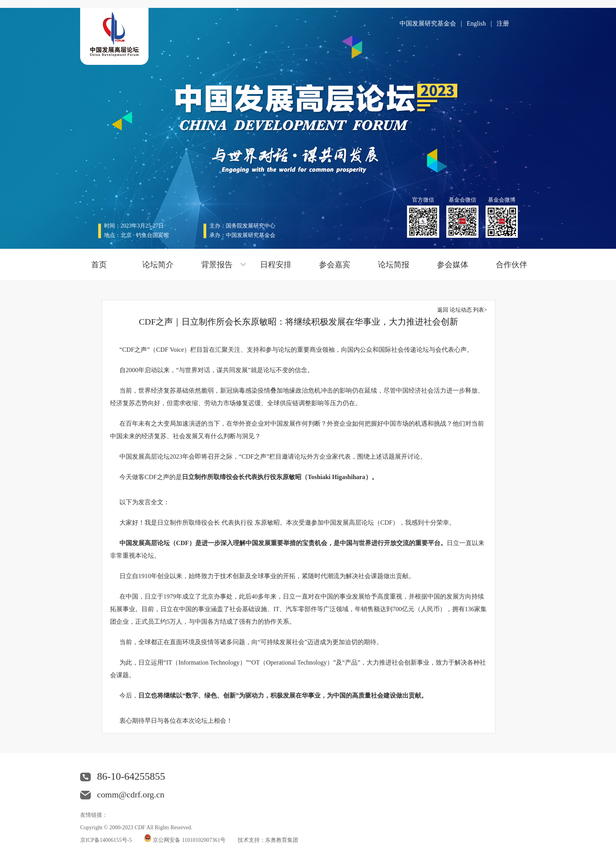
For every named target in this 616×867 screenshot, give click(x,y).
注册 (503, 23)
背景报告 (217, 265)
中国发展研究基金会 (428, 23)
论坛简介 (158, 265)
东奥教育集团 (282, 840)
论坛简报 (394, 265)
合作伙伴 (511, 265)
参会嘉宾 (335, 265)
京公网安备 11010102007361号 (189, 840)
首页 (99, 265)
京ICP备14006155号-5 (106, 840)
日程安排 (276, 265)
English (476, 23)
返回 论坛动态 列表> (462, 310)
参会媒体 (453, 265)
